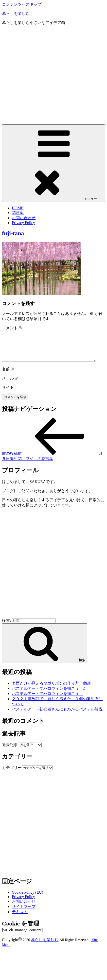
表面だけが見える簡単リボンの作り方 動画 (51, 689)
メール (10, 384)
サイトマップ (24, 913)
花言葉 (18, 213)
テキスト (20, 918)
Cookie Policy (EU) (27, 898)
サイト (8, 393)
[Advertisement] (46, 76)
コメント (12, 328)
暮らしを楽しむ (16, 13)
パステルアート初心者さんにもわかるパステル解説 (57, 715)
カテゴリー (12, 774)
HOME (18, 208)
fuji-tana (13, 233)
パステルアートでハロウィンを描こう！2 (48, 694)
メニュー (53, 163)
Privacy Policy (23, 223)
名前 (8, 375)
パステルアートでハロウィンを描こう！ (47, 700)
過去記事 (10, 751)
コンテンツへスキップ (22, 4)
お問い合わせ (24, 218)
